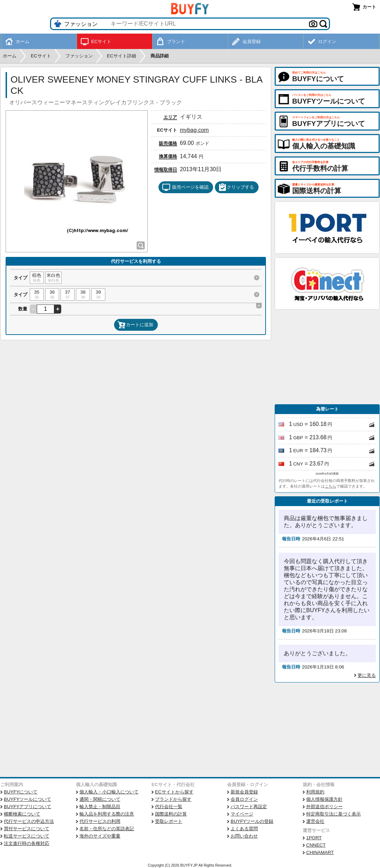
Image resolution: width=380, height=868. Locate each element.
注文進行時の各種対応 (27, 843)
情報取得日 (166, 170)
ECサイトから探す (174, 792)
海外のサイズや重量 (100, 836)
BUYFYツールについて (27, 799)
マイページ (242, 814)
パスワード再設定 (249, 807)
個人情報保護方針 (324, 799)
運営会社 (315, 821)
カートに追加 (135, 325)
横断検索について (22, 814)
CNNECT (316, 845)
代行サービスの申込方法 (29, 821)
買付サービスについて (27, 829)
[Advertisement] (327, 357)
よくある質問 (244, 829)
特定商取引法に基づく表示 (333, 814)
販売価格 (168, 143)
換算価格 (168, 156)
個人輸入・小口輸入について (109, 792)
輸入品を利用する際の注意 (107, 814)
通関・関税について (100, 799)
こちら (330, 486)
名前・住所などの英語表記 (107, 829)
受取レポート (169, 821)
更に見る (367, 675)
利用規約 (315, 792)
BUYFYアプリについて (27, 807)
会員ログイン (244, 799)
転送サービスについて (27, 836)
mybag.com (194, 130)
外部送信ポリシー (324, 807)
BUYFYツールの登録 (252, 821)
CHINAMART (320, 852)
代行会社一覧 (169, 807)
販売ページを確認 (185, 187)
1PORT (314, 838)
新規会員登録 (244, 792)
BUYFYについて (21, 792)
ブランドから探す (173, 799)
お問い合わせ (244, 836)
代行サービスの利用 (100, 821)
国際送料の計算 (171, 814)
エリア (170, 117)
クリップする (236, 187)
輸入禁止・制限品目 (100, 807)
